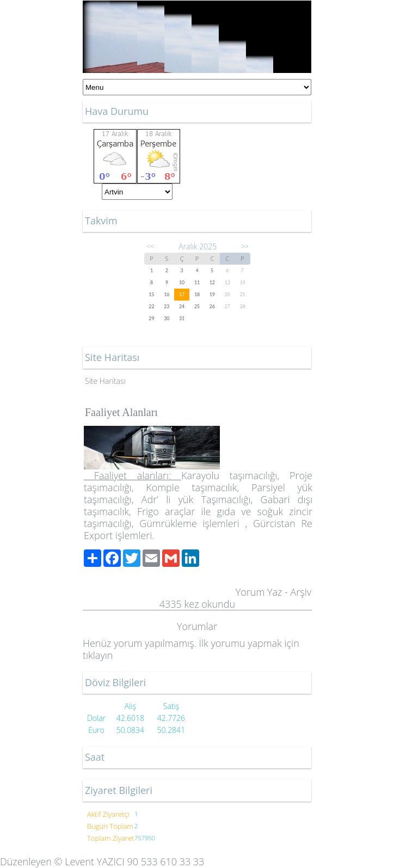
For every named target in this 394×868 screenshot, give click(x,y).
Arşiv (301, 592)
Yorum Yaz (259, 592)
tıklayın (98, 655)
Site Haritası (105, 381)
